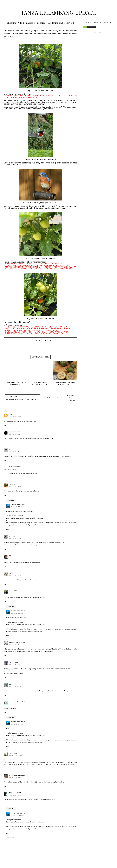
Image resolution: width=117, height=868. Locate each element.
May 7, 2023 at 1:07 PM (15, 593)
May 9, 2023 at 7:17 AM (17, 724)
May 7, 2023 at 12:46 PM (15, 576)
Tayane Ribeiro (15, 662)
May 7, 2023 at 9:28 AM (15, 558)
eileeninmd (13, 753)
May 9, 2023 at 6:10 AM (17, 613)
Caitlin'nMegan (15, 467)
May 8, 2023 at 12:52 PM (15, 704)
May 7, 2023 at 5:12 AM (10, 469)
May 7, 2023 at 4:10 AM (15, 417)
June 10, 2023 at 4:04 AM (15, 756)
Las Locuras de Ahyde (17, 702)
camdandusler (15, 432)
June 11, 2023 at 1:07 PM (15, 795)
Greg (11, 573)
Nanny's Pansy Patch (17, 643)
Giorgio (12, 536)
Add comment (9, 838)
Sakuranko (13, 591)
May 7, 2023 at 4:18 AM (15, 434)
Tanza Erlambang (18, 505)
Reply (6, 426)
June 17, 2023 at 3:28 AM (18, 815)
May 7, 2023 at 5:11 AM (15, 452)
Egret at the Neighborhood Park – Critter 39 (22, 399)
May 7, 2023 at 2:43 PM (15, 664)
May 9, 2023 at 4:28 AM (17, 507)
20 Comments (34, 341)
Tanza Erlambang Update (58, 12)
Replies (11, 500)
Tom (11, 415)
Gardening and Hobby (43, 345)
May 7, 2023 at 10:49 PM (15, 687)
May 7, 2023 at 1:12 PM (15, 645)
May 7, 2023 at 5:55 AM (15, 487)
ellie (11, 450)
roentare (13, 684)
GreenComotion (15, 793)
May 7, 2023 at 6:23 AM (15, 538)
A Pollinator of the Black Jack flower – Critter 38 (61, 399)
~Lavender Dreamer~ (17, 776)
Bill (10, 556)
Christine (13, 485)
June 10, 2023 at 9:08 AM (15, 778)
